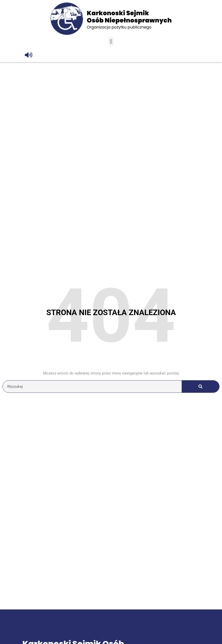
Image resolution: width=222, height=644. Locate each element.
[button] (111, 41)
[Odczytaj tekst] (29, 55)
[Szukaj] (200, 387)
